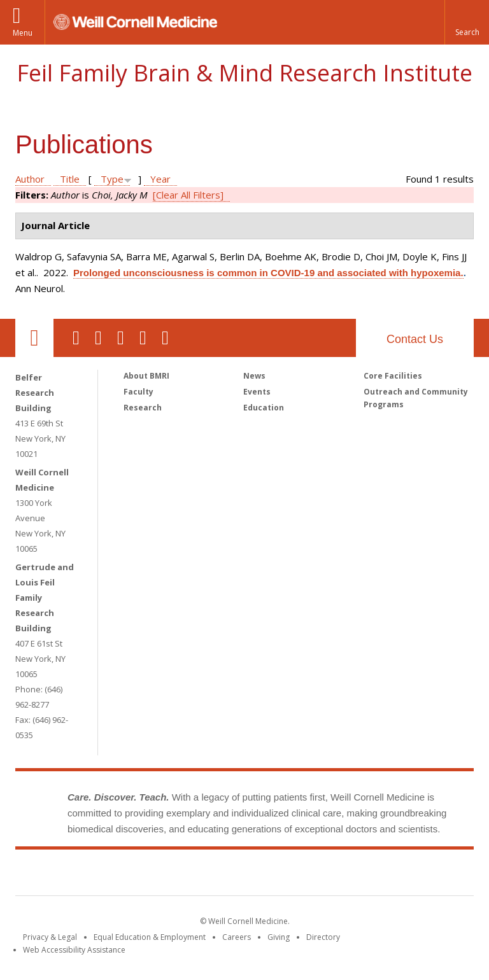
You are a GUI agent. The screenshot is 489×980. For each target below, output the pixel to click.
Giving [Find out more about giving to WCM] (279, 937)
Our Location (34, 338)
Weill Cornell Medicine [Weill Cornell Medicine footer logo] (152, 875)
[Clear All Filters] (188, 195)
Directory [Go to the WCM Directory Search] (323, 937)
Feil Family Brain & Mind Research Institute (244, 73)
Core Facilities (393, 376)
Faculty (138, 392)
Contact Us (415, 339)
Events (257, 392)
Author (30, 179)
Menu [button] (23, 33)
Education (264, 408)
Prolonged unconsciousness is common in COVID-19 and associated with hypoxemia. (268, 273)
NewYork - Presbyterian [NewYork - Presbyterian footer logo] (351, 875)
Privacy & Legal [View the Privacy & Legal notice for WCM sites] (50, 937)
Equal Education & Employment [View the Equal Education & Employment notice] (150, 937)
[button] (467, 22)
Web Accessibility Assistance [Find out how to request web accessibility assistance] (74, 950)
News (254, 376)
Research (143, 408)
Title (70, 179)
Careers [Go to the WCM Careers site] (237, 937)
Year (160, 179)
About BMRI (146, 376)
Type (112, 179)
